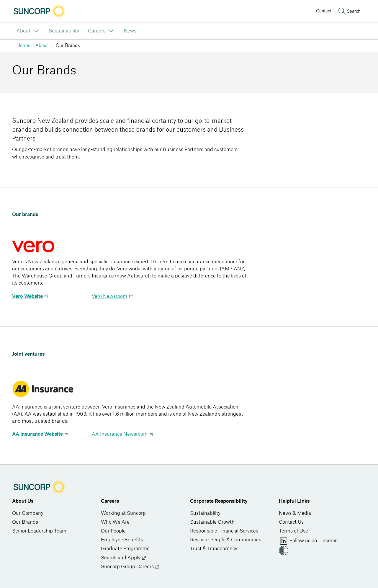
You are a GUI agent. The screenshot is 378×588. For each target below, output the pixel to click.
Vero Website (27, 296)
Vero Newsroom (109, 296)
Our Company (28, 513)
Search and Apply (124, 558)
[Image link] (39, 11)
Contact (324, 11)
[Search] (349, 11)
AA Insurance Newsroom (120, 434)
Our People (113, 531)
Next (46, 296)
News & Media (295, 513)
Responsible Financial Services (224, 531)
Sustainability (205, 513)
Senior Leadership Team (39, 531)
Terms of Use (293, 531)
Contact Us (291, 522)
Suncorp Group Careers (130, 567)
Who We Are (115, 522)
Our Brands (25, 522)
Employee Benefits (122, 540)
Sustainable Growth (212, 522)
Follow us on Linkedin (308, 541)
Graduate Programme (125, 549)
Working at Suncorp (123, 513)
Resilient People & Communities (226, 540)
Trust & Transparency (214, 549)
